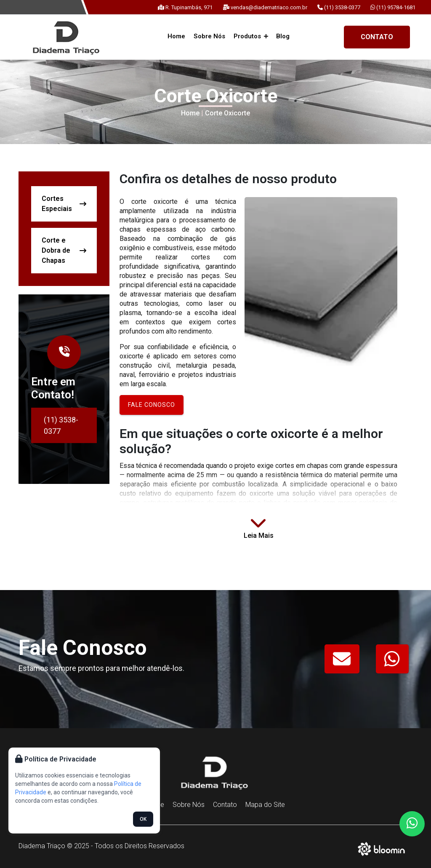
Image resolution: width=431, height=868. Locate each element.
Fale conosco (152, 405)
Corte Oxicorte (227, 113)
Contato (377, 37)
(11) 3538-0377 (339, 7)
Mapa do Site (265, 805)
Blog (282, 36)
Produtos (250, 36)
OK (143, 819)
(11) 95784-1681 (393, 7)
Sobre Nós (210, 36)
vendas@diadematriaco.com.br (265, 7)
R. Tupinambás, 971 (185, 7)
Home (177, 36)
